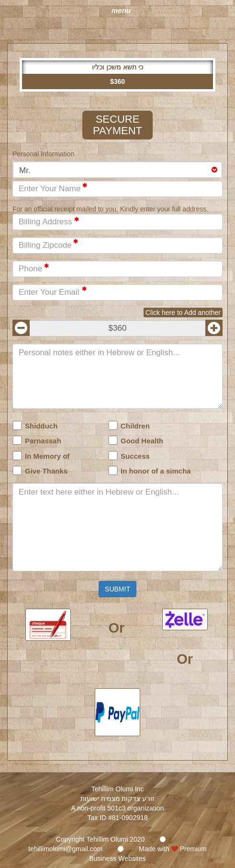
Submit (117, 589)
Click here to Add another (183, 312)
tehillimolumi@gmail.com (65, 849)
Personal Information (43, 154)
